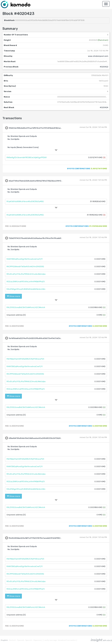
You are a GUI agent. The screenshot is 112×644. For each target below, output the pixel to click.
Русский (20, 640)
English (5, 640)
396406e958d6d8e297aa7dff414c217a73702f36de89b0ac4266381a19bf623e (43, 128)
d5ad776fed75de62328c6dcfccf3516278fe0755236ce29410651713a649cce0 (42, 181)
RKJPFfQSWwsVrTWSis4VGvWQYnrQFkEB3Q (25, 267)
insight (101, 640)
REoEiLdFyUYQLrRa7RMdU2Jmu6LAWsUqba (26, 274)
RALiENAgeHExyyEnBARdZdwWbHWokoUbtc (26, 289)
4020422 (104, 67)
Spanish (28, 640)
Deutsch (12, 640)
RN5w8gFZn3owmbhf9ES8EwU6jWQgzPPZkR (27, 158)
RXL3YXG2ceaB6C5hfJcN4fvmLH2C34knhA (26, 307)
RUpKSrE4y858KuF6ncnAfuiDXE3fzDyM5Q (25, 202)
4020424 (104, 107)
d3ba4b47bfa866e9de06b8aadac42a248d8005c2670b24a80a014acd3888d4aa (45, 438)
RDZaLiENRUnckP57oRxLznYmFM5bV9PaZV (26, 282)
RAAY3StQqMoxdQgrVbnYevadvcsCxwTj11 (25, 259)
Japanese (37, 640)
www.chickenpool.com (98, 56)
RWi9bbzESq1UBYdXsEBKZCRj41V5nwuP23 (25, 359)
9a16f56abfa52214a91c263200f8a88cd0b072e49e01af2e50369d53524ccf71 (43, 338)
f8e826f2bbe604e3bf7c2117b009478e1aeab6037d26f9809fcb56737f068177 (43, 538)
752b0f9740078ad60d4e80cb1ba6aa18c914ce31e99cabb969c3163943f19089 (43, 238)
